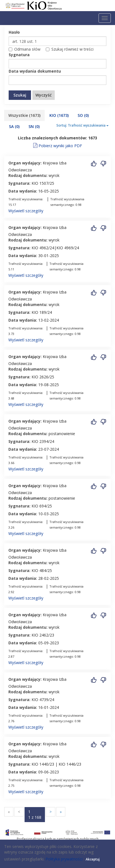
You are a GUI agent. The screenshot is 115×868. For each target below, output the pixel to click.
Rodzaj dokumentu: (28, 175)
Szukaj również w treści (70, 49)
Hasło (14, 32)
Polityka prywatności (64, 859)
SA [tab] (14, 126)
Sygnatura (19, 55)
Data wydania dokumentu (35, 71)
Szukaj (20, 95)
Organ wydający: (25, 163)
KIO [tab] (59, 115)
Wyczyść (44, 95)
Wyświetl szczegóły (26, 211)
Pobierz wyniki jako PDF (58, 145)
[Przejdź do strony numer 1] (35, 815)
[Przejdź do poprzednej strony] (19, 812)
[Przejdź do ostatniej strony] (61, 812)
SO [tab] (83, 115)
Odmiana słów (25, 49)
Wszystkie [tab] (24, 115)
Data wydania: (23, 191)
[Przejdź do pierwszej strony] (9, 812)
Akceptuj (93, 859)
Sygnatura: (19, 183)
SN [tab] (34, 126)
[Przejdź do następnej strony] (51, 812)
